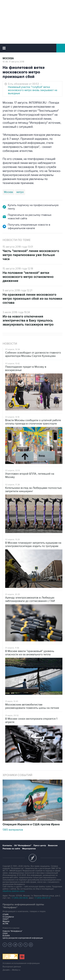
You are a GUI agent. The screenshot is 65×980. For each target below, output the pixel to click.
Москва (8, 58)
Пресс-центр (40, 846)
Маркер (6, 921)
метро (20, 192)
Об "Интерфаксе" (23, 846)
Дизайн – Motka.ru (11, 970)
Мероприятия (29, 849)
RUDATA (6, 936)
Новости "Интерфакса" (12, 931)
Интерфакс (32, 48)
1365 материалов (13, 830)
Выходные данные (12, 967)
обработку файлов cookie (14, 891)
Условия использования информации (21, 963)
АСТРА (5, 924)
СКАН (5, 933)
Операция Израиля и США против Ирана (31, 824)
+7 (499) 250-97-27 (43, 898)
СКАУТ (6, 919)
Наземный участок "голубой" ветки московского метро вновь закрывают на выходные (33, 90)
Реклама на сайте (11, 849)
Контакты (7, 846)
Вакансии (53, 846)
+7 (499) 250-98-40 (20, 898)
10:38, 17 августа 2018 (13, 62)
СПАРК (6, 915)
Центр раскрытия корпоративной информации (23, 938)
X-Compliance (8, 917)
